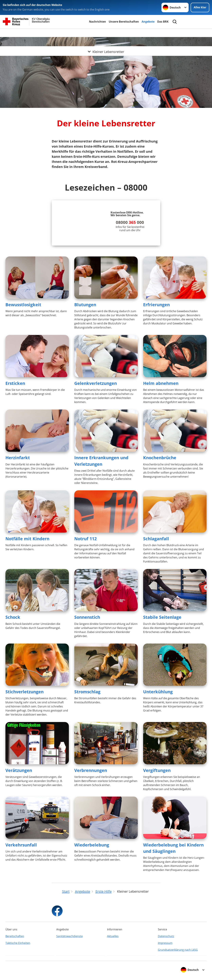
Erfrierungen (156, 305)
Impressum (165, 943)
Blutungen (85, 305)
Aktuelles (113, 936)
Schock (13, 617)
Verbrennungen (91, 770)
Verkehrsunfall (21, 845)
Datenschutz (166, 936)
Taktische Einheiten (18, 943)
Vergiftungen (157, 770)
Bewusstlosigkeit (23, 305)
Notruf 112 (85, 539)
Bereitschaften (15, 936)
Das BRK (163, 22)
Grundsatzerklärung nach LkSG (178, 950)
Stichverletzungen (25, 692)
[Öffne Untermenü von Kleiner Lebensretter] (106, 33)
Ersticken (15, 383)
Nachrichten (98, 22)
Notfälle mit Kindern (27, 539)
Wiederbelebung (92, 845)
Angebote (148, 22)
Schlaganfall (156, 539)
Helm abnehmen (161, 383)
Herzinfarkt (18, 458)
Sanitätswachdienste (70, 936)
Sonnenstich (87, 617)
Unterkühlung (158, 692)
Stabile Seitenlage (162, 617)
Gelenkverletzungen (96, 383)
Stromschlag (87, 692)
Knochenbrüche (160, 458)
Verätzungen (19, 770)
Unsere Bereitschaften (124, 22)
